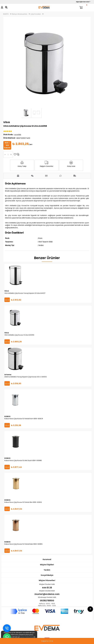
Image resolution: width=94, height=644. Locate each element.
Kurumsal (47, 559)
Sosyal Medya (47, 575)
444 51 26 (47, 588)
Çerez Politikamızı (27, 637)
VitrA (7, 122)
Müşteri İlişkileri (47, 565)
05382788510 (47, 601)
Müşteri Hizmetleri (47, 580)
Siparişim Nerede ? (83, 2)
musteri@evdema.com (47, 594)
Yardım (47, 570)
